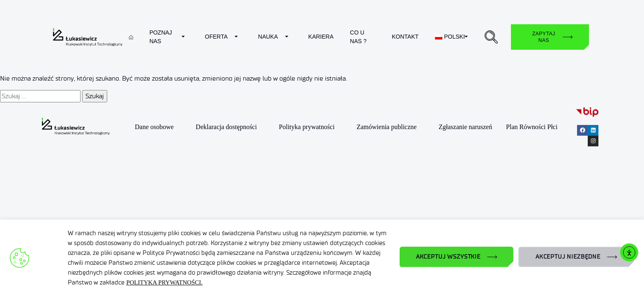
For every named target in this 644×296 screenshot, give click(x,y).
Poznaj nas (161, 37)
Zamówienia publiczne (386, 127)
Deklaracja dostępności (227, 127)
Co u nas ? (358, 37)
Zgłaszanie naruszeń (465, 127)
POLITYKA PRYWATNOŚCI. (164, 282)
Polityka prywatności (307, 127)
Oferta (216, 37)
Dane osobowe (154, 127)
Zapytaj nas (544, 37)
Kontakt (405, 37)
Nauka (268, 37)
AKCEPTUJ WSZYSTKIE (448, 257)
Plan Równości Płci (532, 127)
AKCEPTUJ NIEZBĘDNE (568, 257)
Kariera (321, 37)
